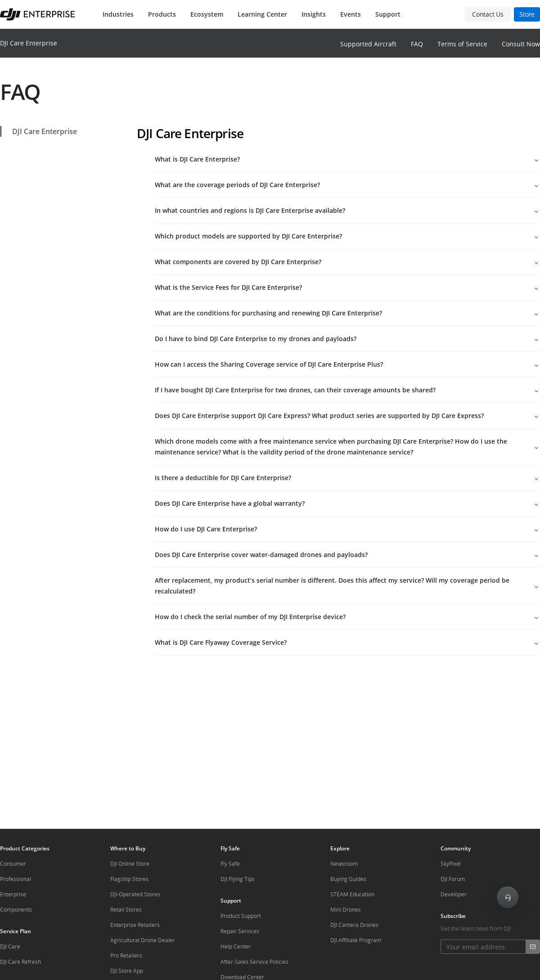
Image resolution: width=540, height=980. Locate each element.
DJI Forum (453, 879)
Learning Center (262, 14)
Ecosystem (207, 14)
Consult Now (521, 44)
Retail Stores (126, 910)
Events (351, 14)
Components (16, 910)
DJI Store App (127, 971)
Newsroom (344, 864)
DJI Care (10, 946)
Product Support (241, 916)
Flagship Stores (129, 879)
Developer (454, 894)
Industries (118, 14)
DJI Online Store (130, 864)
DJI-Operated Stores (135, 894)
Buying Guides (348, 879)
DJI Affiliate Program (356, 940)
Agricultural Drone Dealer (143, 940)
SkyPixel (451, 864)
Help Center (236, 946)
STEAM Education (352, 894)
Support (388, 14)
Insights (314, 14)
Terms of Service (462, 44)
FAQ (417, 44)
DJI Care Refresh (20, 962)
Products (162, 14)
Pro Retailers (126, 955)
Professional (16, 879)
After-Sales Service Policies (254, 962)
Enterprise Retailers (135, 925)
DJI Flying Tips (238, 879)
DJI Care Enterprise (29, 43)
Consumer (13, 864)
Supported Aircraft (368, 44)
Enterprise (13, 894)
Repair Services (240, 931)
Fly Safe (230, 864)
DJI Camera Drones (354, 925)
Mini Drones (346, 910)
